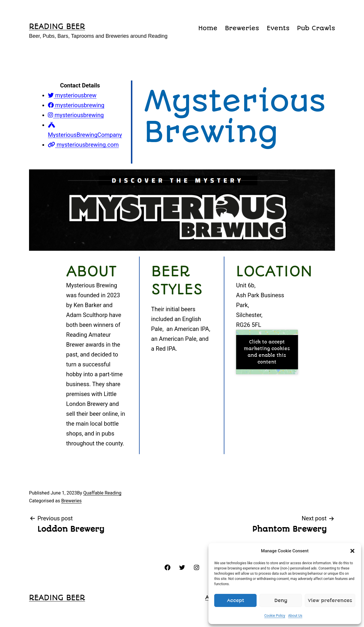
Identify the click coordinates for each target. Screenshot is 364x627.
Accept (236, 600)
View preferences (330, 600)
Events (278, 28)
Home (208, 28)
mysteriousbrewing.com (83, 145)
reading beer (57, 26)
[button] (352, 551)
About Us (295, 616)
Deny (281, 600)
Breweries (242, 28)
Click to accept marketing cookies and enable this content (267, 352)
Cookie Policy (275, 616)
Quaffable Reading (102, 493)
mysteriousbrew (72, 95)
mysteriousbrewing (76, 105)
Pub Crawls (316, 28)
